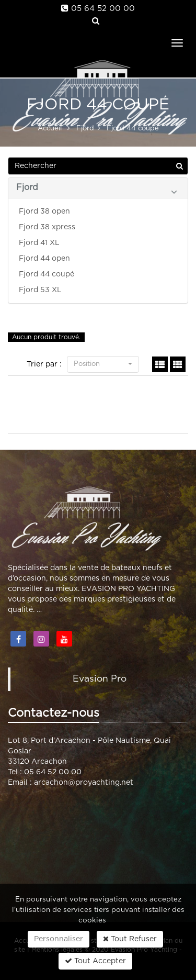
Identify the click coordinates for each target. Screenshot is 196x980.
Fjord (97, 190)
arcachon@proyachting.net (84, 783)
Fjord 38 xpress (47, 227)
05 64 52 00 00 (103, 9)
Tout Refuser (130, 939)
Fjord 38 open (44, 211)
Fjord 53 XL (40, 290)
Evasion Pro (100, 679)
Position (103, 364)
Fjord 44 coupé (47, 274)
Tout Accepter (95, 961)
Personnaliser (59, 939)
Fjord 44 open (44, 259)
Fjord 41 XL (39, 243)
